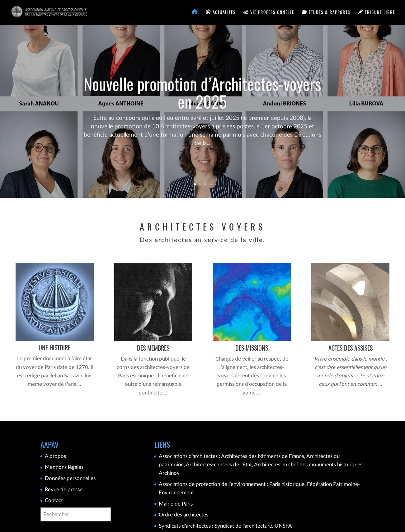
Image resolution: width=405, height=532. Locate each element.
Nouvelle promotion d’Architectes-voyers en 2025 (202, 101)
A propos (55, 456)
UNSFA (283, 526)
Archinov (169, 473)
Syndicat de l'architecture (243, 526)
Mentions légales (64, 467)
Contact (54, 500)
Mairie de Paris (176, 504)
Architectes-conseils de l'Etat (219, 465)
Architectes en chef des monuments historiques (308, 465)
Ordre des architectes (184, 515)
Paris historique (287, 484)
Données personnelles (70, 478)
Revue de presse (64, 490)
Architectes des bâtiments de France (263, 456)
